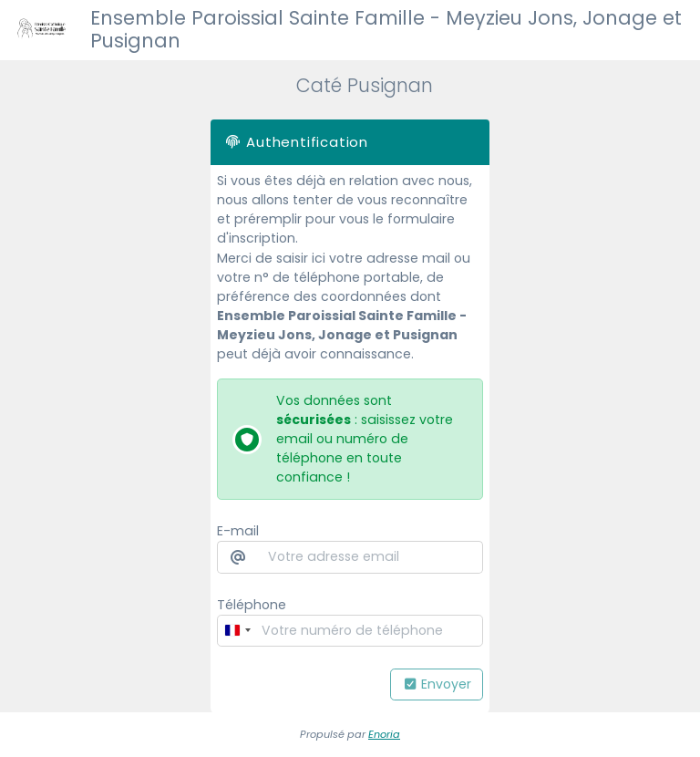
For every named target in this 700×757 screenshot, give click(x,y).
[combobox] (237, 631)
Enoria (384, 734)
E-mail (238, 531)
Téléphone (252, 605)
